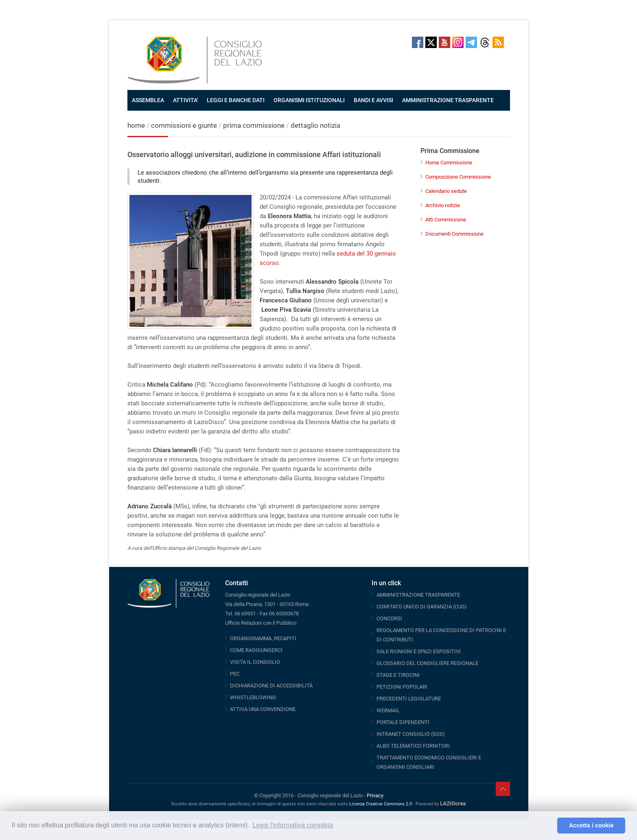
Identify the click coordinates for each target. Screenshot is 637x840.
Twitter (431, 42)
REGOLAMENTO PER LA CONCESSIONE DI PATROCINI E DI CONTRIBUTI (441, 635)
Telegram (471, 42)
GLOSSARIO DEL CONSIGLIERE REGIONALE (427, 663)
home (136, 125)
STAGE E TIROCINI (398, 675)
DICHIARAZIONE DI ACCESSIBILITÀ (271, 686)
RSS (498, 42)
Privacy (375, 795)
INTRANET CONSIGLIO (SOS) (411, 734)
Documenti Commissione (454, 234)
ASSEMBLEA (148, 100)
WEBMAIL (388, 710)
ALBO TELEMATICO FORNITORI (413, 746)
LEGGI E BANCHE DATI (236, 100)
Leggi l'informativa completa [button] (293, 825)
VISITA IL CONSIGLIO (255, 662)
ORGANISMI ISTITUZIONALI (309, 100)
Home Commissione (449, 163)
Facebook (418, 42)
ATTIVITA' (185, 100)
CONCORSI (389, 618)
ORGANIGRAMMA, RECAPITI (263, 638)
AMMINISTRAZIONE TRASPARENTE (448, 100)
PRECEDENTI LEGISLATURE (409, 699)
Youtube (444, 42)
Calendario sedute (446, 191)
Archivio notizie (443, 205)
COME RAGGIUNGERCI (256, 650)
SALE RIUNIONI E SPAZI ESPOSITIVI (419, 651)
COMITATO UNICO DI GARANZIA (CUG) (422, 607)
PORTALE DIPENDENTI (403, 722)
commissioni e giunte (184, 125)
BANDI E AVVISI (373, 100)
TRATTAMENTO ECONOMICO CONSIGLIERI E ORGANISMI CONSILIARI (429, 762)
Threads (485, 42)
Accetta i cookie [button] (591, 825)
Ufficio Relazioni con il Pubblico (261, 623)
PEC (235, 674)
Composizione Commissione (458, 177)
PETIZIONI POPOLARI (402, 687)
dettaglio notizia (315, 125)
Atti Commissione (446, 220)
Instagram (458, 42)
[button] (549, 826)
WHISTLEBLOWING (253, 697)
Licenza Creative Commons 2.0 (381, 804)
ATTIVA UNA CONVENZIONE (263, 709)
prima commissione (254, 125)
